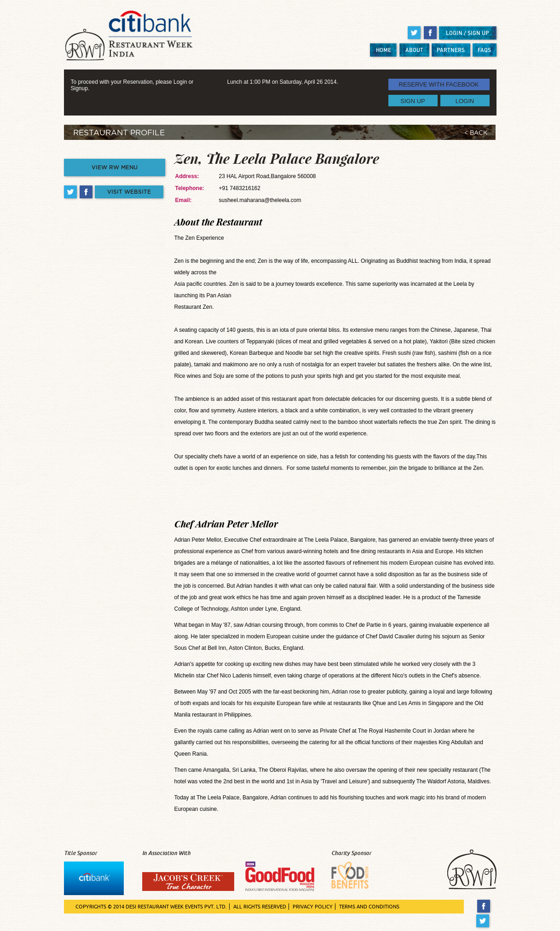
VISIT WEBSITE (129, 192)
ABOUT (414, 50)
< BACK (476, 133)
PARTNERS (451, 50)
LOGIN (465, 101)
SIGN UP (413, 101)
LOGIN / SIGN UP (468, 33)
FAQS (484, 50)
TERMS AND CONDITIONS (369, 907)
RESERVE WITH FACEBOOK (439, 84)
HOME (384, 50)
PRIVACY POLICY (313, 907)
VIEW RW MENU (115, 168)
